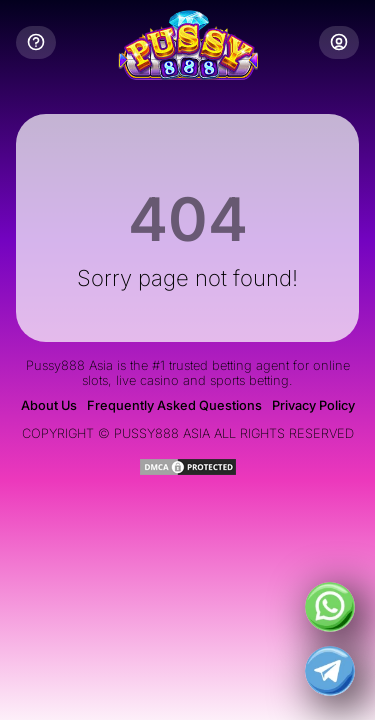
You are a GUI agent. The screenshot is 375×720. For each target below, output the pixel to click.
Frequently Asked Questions (174, 405)
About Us (49, 405)
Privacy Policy (313, 405)
